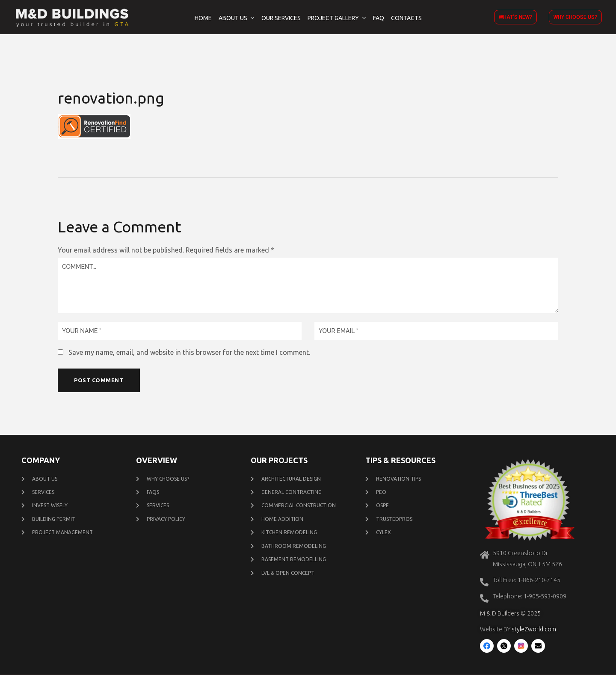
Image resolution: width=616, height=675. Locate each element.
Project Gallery (333, 18)
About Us (233, 18)
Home (203, 18)
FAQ (379, 18)
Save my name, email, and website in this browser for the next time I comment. (189, 352)
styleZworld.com (534, 630)
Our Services (281, 18)
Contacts (406, 18)
